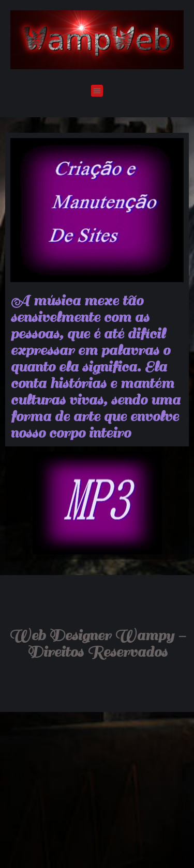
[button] (97, 91)
